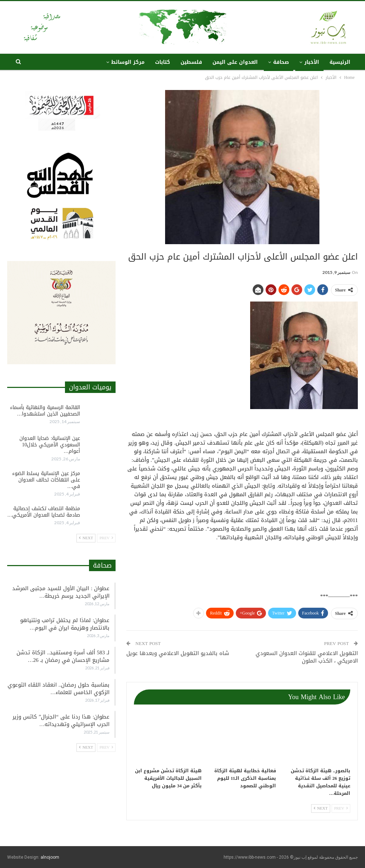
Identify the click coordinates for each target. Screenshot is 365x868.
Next (321, 808)
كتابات (163, 62)
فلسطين (191, 62)
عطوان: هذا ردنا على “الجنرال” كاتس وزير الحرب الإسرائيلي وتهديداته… (61, 720)
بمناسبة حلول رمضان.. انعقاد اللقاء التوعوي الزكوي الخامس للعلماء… (59, 689)
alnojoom (50, 857)
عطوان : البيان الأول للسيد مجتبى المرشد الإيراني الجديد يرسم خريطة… (61, 592)
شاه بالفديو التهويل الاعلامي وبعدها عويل (178, 653)
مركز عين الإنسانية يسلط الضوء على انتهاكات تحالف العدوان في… (46, 480)
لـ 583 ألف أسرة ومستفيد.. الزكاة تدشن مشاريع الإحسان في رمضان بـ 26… (63, 656)
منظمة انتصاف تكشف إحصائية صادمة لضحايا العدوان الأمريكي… (44, 512)
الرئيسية (340, 62)
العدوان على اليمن (235, 62)
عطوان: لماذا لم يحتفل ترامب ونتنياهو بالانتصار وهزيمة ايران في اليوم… (65, 624)
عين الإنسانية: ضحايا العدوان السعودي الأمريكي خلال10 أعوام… (50, 445)
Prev (341, 808)
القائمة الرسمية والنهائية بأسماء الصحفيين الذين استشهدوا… (45, 411)
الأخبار (312, 62)
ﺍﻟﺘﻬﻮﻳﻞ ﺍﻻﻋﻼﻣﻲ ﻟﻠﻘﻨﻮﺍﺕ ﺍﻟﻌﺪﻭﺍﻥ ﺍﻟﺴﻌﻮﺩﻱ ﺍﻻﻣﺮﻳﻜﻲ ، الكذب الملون (307, 657)
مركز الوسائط (128, 62)
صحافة (281, 62)
